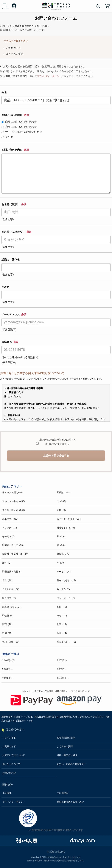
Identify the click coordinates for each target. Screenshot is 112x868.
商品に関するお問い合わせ (19, 122)
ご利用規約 (63, 793)
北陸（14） (62, 624)
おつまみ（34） (65, 589)
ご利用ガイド (13, 48)
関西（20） (8, 624)
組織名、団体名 (11, 260)
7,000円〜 (62, 669)
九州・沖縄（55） (11, 642)
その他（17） (9, 536)
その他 (7, 137)
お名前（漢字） (14, 204)
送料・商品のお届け (67, 755)
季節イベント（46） (67, 642)
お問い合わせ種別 (15, 115)
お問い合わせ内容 (15, 150)
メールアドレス (14, 315)
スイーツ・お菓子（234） (70, 519)
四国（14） (62, 633)
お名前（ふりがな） (16, 232)
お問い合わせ (9, 773)
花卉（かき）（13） (67, 580)
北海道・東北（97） (12, 607)
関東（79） (62, 607)
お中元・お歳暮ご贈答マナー (71, 764)
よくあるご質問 (15, 54)
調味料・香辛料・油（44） (16, 554)
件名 (4, 92)
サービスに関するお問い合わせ (22, 132)
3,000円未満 (8, 660)
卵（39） (61, 536)
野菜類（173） (64, 493)
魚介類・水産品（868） (14, 510)
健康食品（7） (64, 554)
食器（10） (8, 580)
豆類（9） (62, 510)
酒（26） (61, 545)
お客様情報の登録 (66, 738)
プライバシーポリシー (49, 76)
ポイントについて (11, 764)
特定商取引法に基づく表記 (70, 802)
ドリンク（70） (10, 528)
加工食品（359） (11, 519)
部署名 (5, 287)
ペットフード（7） (66, 598)
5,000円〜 (7, 669)
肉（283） (62, 501)
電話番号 (10, 342)
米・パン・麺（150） (13, 493)
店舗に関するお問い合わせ (19, 127)
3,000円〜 (62, 660)
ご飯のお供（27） (11, 589)
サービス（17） (65, 572)
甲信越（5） (8, 616)
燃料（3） (7, 563)
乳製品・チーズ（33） (14, 545)
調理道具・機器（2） (13, 572)
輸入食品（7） (10, 598)
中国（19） (8, 633)
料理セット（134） (66, 528)
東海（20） (62, 616)
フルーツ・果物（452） (14, 501)
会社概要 (7, 793)
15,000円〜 (62, 678)
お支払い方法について (14, 755)
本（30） (61, 563)
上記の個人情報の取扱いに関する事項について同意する (57, 442)
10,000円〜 (8, 678)
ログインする (9, 738)
